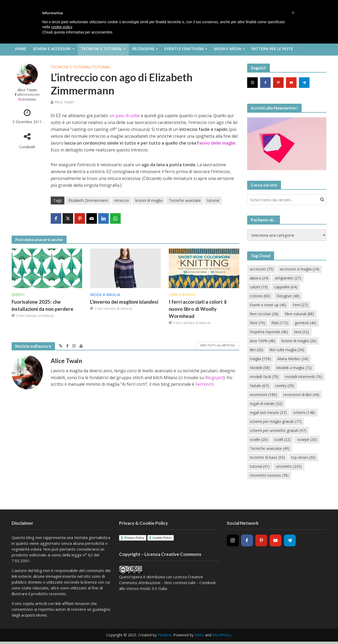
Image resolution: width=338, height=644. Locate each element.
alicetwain (29, 99)
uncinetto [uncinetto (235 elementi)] (289, 466)
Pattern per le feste (272, 49)
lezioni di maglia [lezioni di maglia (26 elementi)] (299, 341)
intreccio (122, 200)
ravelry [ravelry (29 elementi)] (285, 386)
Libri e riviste (182, 295)
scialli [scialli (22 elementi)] (282, 439)
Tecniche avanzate (185, 200)
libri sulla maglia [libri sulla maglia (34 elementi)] (287, 350)
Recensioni (143, 49)
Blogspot (214, 378)
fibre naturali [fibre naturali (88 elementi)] (299, 314)
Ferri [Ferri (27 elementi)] (300, 305)
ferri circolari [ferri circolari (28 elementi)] (264, 314)
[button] (293, 13)
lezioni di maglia (149, 200)
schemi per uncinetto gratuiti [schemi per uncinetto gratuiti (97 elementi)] (278, 430)
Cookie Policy (162, 538)
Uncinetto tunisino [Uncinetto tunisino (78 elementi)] (269, 475)
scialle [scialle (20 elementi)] (259, 439)
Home (21, 49)
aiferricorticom (28, 95)
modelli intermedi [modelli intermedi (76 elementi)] (304, 377)
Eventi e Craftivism (184, 49)
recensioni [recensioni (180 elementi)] (263, 395)
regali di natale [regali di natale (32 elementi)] (266, 404)
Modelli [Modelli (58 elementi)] (260, 368)
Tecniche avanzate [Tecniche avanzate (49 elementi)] (270, 448)
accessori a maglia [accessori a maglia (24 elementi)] (300, 269)
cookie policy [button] (61, 27)
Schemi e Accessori (52, 49)
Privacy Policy (134, 538)
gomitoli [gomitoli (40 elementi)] (306, 323)
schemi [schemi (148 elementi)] (304, 412)
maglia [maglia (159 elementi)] (260, 359)
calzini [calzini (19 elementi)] (259, 287)
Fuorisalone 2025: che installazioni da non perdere (43, 305)
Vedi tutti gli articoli (218, 345)
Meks (199, 635)
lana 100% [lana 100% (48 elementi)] (262, 341)
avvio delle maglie (217, 143)
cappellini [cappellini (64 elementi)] (286, 287)
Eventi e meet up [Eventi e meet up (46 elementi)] (268, 305)
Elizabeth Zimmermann (88, 200)
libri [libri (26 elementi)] (257, 350)
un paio (117, 116)
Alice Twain (27, 90)
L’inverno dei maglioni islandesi (124, 302)
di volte (133, 116)
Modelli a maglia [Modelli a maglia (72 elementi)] (294, 368)
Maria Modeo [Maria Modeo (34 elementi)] (293, 359)
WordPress (222, 635)
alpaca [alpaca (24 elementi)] (259, 278)
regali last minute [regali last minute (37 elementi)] (268, 412)
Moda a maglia (105, 295)
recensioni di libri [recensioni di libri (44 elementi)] (301, 395)
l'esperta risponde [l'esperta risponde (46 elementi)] (269, 332)
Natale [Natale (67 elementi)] (259, 386)
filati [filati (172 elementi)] (280, 323)
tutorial (213, 200)
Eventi (18, 295)
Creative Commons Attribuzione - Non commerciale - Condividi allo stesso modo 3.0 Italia (167, 583)
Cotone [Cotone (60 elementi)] (260, 296)
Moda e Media (227, 49)
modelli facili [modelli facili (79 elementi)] (264, 377)
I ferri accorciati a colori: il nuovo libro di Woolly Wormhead (198, 309)
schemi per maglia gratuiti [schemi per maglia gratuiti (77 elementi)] (276, 421)
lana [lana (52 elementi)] (302, 332)
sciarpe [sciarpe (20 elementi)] (307, 439)
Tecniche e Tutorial (102, 49)
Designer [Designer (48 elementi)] (288, 296)
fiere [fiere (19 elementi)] (257, 323)
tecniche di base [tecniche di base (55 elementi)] (267, 457)
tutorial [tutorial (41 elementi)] (260, 466)
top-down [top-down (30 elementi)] (303, 457)
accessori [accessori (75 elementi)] (262, 269)
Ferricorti (205, 384)
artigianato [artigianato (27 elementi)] (288, 278)
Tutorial (102, 67)
